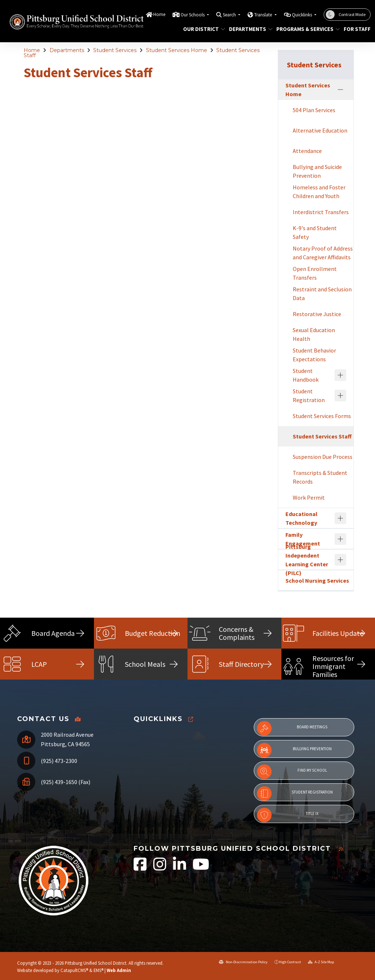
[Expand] (340, 375)
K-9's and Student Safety (315, 232)
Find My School (292, 772)
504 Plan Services (314, 110)
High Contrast (290, 962)
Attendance (307, 151)
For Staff (356, 29)
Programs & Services (305, 29)
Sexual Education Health (314, 334)
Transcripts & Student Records (320, 477)
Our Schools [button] (193, 15)
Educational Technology (301, 518)
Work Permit (309, 497)
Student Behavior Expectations (314, 355)
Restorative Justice (317, 314)
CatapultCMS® (74, 970)
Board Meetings (292, 728)
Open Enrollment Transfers (315, 273)
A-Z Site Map (321, 962)
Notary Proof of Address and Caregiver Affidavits (323, 253)
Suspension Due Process (323, 457)
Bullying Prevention (294, 750)
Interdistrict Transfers (321, 212)
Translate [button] (264, 15)
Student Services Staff (322, 436)
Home (159, 14)
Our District (202, 29)
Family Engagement (303, 539)
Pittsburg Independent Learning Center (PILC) (307, 560)
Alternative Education (320, 130)
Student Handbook (306, 375)
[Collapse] (340, 90)
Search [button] (230, 15)
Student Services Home (177, 50)
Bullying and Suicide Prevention (317, 171)
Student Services (115, 50)
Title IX (288, 815)
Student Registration (309, 395)
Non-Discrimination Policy (243, 962)
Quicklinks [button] (303, 15)
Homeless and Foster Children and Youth (319, 192)
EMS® (98, 970)
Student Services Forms (322, 416)
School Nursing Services (317, 580)
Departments (248, 29)
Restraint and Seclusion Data (322, 294)
